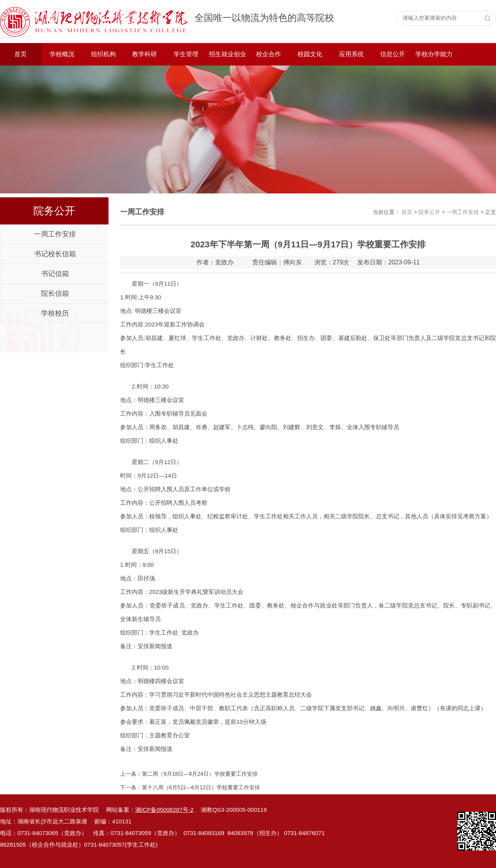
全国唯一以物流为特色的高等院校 (264, 18)
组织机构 (103, 54)
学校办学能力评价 (434, 58)
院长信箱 (55, 293)
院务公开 (429, 212)
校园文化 (310, 54)
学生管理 (186, 54)
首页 (21, 54)
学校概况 (62, 54)
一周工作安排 (55, 234)
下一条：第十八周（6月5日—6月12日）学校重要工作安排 (190, 787)
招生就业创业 (227, 54)
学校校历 (55, 313)
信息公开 (393, 54)
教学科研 (145, 54)
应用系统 (351, 54)
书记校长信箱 (55, 254)
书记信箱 (55, 274)
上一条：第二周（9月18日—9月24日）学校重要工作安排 (189, 774)
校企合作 (269, 54)
